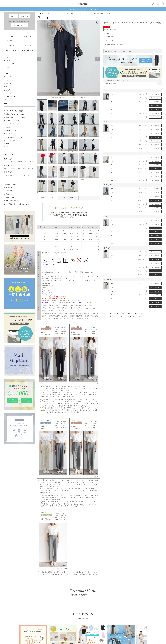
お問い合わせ (8, 194)
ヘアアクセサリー (10, 97)
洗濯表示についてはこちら (50, 265)
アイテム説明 (68, 198)
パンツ (6, 70)
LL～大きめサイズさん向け (12, 124)
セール (27, 41)
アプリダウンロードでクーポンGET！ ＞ (83, 9)
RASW (6, 100)
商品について (83, 302)
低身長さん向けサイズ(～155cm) (14, 114)
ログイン (13, 16)
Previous (39, 59)
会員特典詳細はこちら (19, 25)
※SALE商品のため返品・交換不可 (116, 80)
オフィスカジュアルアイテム (13, 137)
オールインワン (9, 80)
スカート (7, 74)
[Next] (145, 638)
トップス (7, 67)
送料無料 (7, 144)
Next (98, 59)
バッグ (6, 87)
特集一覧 (12, 46)
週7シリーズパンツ (10, 131)
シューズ (7, 90)
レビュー (89, 198)
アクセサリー (8, 93)
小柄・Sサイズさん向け (11, 121)
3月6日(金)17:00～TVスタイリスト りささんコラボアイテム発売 (124, 316)
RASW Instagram (27, 50)
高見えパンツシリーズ (11, 134)
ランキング (12, 36)
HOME (40, 13)
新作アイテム (27, 36)
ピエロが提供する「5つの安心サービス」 (17, 204)
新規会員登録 (24, 16)
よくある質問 (8, 191)
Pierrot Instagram (11, 50)
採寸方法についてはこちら (50, 302)
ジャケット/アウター (11, 64)
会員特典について (10, 197)
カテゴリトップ (48, 13)
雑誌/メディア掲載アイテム (13, 140)
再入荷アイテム (12, 41)
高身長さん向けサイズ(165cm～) (14, 117)
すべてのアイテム (10, 60)
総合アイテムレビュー (11, 201)
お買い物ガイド (9, 188)
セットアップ (8, 83)
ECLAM (7, 103)
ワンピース (8, 77)
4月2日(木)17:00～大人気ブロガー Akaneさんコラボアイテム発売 (125, 313)
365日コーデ (27, 46)
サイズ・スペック (47, 198)
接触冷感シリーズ (10, 127)
